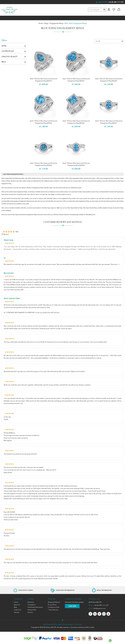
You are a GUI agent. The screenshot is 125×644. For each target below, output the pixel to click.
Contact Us (18, 609)
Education (31, 602)
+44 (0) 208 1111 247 (101, 605)
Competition (32, 604)
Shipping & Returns (54, 602)
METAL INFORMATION (104, 590)
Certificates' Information (35, 607)
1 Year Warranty (53, 609)
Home (16, 602)
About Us (17, 604)
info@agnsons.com (99, 608)
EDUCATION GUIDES (26, 590)
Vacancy (30, 612)
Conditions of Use (54, 607)
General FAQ (32, 609)
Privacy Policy (52, 604)
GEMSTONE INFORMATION (65, 590)
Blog (15, 607)
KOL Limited (90, 627)
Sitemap (17, 612)
